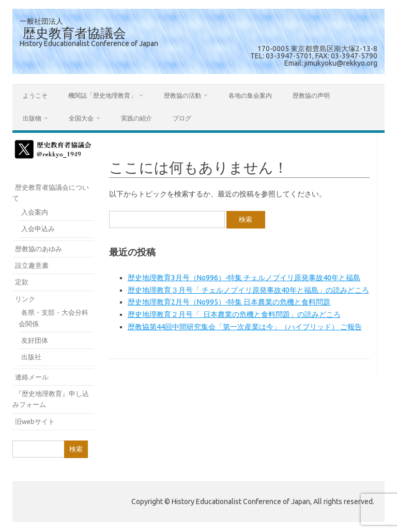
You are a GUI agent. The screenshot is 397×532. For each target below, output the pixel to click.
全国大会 (81, 118)
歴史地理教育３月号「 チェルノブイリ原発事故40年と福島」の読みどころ (248, 290)
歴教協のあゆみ (39, 249)
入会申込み (38, 229)
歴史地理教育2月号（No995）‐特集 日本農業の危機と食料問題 (229, 302)
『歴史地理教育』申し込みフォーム (51, 399)
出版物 (32, 118)
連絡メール (32, 377)
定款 (22, 282)
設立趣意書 (32, 265)
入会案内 (35, 212)
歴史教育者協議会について (51, 193)
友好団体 (35, 340)
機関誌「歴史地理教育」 (102, 95)
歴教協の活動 (182, 95)
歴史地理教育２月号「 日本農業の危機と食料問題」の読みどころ (234, 314)
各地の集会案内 (250, 95)
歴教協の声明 (311, 95)
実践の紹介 (136, 118)
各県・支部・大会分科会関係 (54, 318)
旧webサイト (35, 421)
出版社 (31, 357)
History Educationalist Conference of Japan (89, 43)
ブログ (182, 118)
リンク (25, 299)
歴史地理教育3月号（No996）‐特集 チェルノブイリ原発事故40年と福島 (244, 278)
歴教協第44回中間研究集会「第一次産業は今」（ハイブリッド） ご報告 (245, 327)
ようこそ (35, 95)
